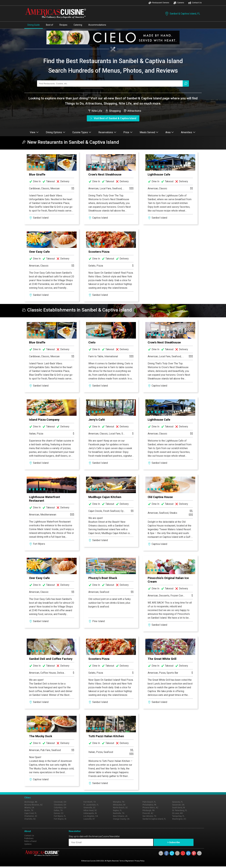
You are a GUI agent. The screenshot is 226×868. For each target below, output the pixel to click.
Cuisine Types (82, 132)
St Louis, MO (178, 813)
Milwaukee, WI (119, 805)
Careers (179, 3)
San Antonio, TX (149, 816)
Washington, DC (179, 819)
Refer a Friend (30, 841)
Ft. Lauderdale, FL (91, 805)
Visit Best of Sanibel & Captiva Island (113, 118)
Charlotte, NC (30, 819)
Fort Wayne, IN (60, 819)
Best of (50, 25)
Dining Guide (34, 25)
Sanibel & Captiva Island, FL (182, 14)
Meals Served (149, 132)
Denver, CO (59, 813)
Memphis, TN (119, 802)
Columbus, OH (60, 808)
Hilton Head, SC (90, 810)
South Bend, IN (179, 808)
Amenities (188, 132)
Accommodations (97, 25)
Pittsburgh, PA (148, 810)
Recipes (63, 25)
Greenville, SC (89, 808)
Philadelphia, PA (149, 805)
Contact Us (195, 3)
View (34, 132)
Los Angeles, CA (91, 816)
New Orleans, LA (120, 816)
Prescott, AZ (148, 813)
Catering (78, 25)
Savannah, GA (178, 805)
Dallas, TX (58, 810)
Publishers (29, 838)
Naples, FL (117, 810)
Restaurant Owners (159, 3)
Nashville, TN (119, 813)
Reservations (107, 132)
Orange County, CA (121, 819)
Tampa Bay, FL (178, 816)
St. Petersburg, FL (180, 810)
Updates (28, 844)
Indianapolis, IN (90, 813)
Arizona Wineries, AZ (34, 805)
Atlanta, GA (29, 808)
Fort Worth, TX (90, 802)
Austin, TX (29, 810)
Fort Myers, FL (60, 816)
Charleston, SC (31, 816)
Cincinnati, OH (60, 802)
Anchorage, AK (31, 802)
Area (170, 132)
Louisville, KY (89, 819)
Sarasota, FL (178, 802)
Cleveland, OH (60, 805)
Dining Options (56, 132)
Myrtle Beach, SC (120, 808)
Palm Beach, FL (149, 802)
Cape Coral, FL (30, 813)
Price (128, 132)
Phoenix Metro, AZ (150, 808)
